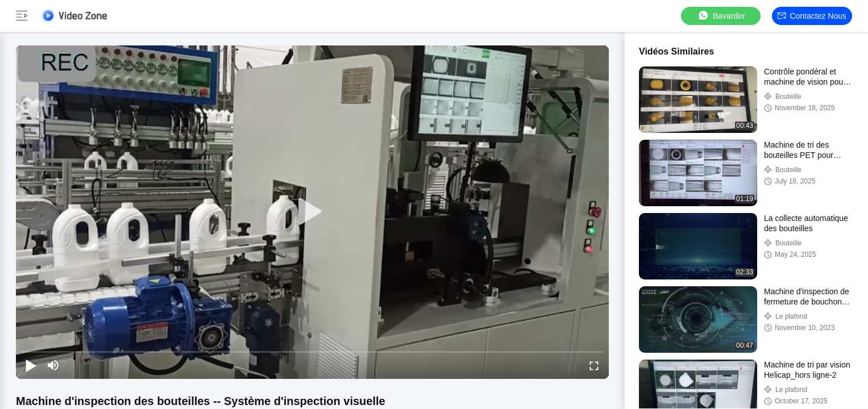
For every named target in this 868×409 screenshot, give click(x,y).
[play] (313, 212)
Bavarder (721, 16)
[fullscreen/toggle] (594, 365)
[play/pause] (31, 365)
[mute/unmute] (53, 365)
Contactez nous (812, 16)
